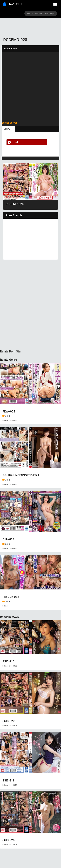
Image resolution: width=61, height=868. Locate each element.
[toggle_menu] (55, 4)
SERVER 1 (8, 129)
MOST (13, 5)
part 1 (13, 142)
